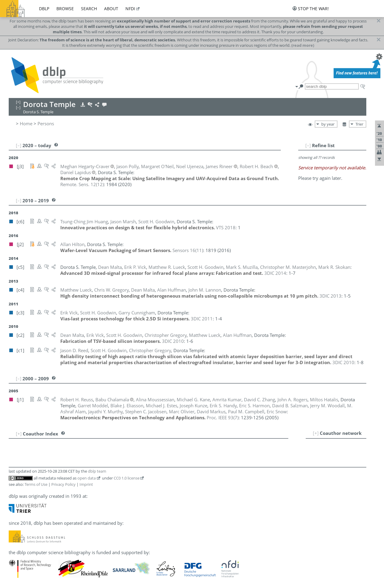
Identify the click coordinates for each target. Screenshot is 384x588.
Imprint (86, 484)
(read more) (303, 45)
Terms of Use (36, 484)
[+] (316, 433)
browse (65, 9)
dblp (44, 9)
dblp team (97, 471)
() (82, 184)
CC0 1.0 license (127, 478)
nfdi (130, 9)
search (89, 9)
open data (87, 478)
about (111, 9)
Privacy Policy (63, 484)
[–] (308, 145)
